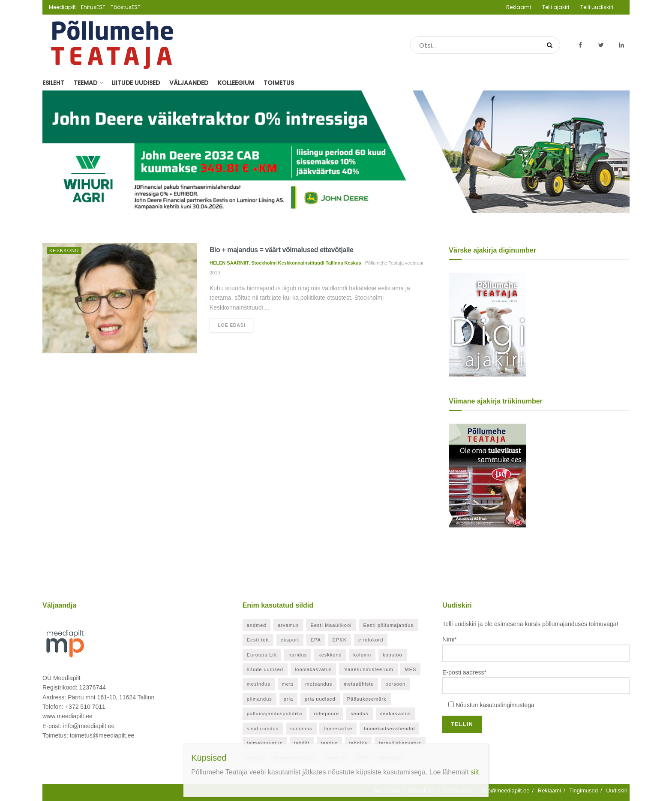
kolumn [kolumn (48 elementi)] (362, 655)
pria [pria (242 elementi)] (288, 699)
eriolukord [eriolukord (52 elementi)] (371, 640)
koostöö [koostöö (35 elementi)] (393, 655)
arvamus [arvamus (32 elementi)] (288, 625)
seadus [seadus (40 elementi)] (359, 714)
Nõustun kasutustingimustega (495, 705)
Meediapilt (62, 7)
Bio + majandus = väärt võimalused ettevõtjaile (281, 250)
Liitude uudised (136, 83)
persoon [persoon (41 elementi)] (395, 684)
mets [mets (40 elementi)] (288, 684)
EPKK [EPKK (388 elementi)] (340, 640)
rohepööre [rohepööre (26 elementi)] (326, 714)
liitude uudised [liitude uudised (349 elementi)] (265, 669)
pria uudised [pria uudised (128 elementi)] (320, 699)
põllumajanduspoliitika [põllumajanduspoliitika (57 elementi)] (275, 714)
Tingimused (583, 790)
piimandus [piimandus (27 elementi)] (259, 699)
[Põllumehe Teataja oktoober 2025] (487, 475)
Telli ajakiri (556, 7)
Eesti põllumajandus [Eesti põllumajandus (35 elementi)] (388, 625)
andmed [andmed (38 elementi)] (257, 625)
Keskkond (64, 250)
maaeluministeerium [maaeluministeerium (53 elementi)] (368, 669)
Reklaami (519, 7)
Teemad (85, 83)
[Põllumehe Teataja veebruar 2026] (487, 324)
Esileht (53, 83)
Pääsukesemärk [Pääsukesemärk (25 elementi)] (367, 699)
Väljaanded (189, 83)
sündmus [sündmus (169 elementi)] (301, 729)
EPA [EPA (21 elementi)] (316, 640)
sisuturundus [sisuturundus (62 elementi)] (263, 729)
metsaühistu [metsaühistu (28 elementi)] (359, 684)
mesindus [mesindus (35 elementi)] (259, 684)
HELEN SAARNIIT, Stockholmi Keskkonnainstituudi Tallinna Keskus (285, 263)
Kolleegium (236, 83)
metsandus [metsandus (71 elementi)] (319, 684)
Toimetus (279, 83)
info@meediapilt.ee (505, 790)
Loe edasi (231, 325)
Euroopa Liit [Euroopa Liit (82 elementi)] (262, 655)
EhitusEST (93, 7)
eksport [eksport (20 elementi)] (290, 640)
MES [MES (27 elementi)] (410, 669)
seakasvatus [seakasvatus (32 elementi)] (396, 714)
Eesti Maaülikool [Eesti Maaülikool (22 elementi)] (331, 625)
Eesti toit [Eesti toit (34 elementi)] (258, 640)
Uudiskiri (617, 790)
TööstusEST (126, 7)
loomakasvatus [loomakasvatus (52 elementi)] (313, 669)
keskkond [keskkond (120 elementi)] (330, 655)
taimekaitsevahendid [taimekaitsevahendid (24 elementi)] (389, 729)
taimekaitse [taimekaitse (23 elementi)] (338, 729)
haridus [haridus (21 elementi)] (298, 655)
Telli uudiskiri (597, 7)
